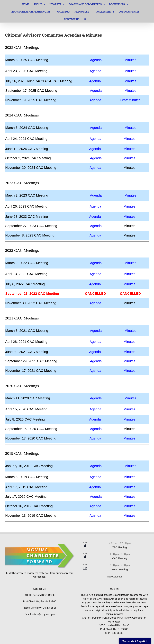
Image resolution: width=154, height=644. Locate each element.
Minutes (130, 60)
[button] (85, 19)
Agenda (96, 60)
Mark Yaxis (114, 621)
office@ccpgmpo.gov (43, 614)
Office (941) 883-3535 (44, 608)
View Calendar (114, 577)
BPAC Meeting (120, 570)
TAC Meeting (120, 547)
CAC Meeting (120, 558)
